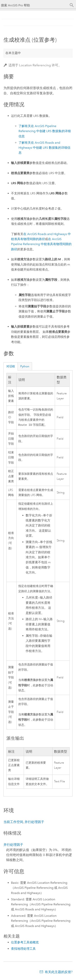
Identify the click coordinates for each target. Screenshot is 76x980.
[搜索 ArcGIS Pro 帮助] (34, 5)
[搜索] (72, 5)
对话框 (11, 366)
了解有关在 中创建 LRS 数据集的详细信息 (45, 131)
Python (25, 366)
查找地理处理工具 (23, 949)
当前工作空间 (13, 822)
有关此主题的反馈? (59, 972)
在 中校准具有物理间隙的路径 (41, 244)
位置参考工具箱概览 (25, 943)
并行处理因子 (34, 822)
